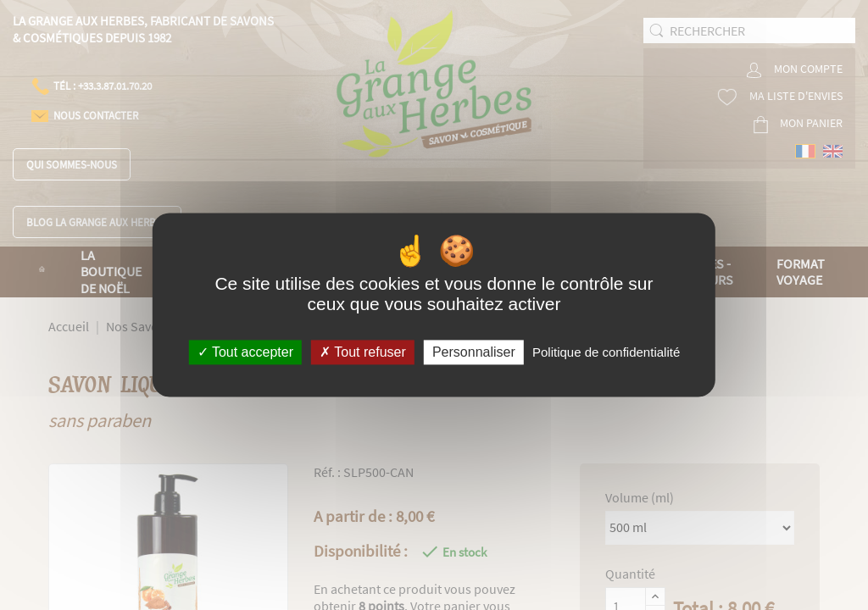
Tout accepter (245, 352)
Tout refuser (363, 352)
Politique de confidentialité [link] (606, 352)
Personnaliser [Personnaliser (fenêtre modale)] (474, 352)
